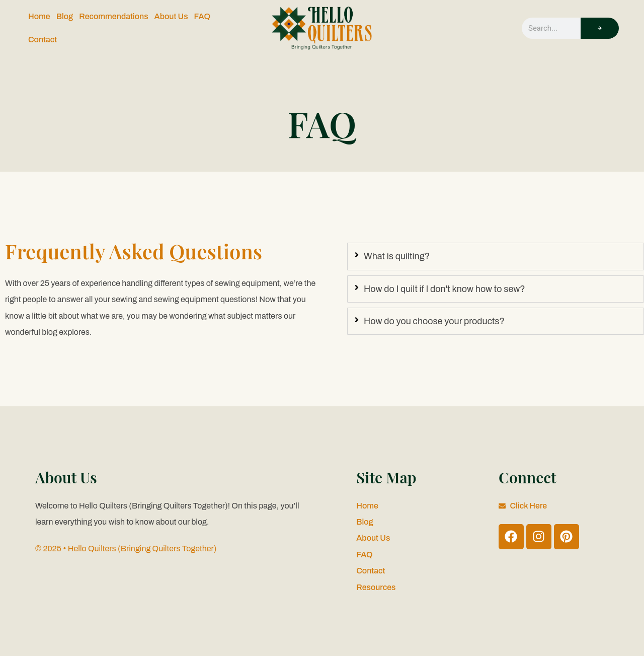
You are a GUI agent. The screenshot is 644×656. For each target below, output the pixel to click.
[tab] (496, 256)
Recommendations (113, 16)
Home (39, 16)
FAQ (202, 16)
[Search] (600, 28)
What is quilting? (397, 256)
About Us (171, 16)
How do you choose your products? (434, 321)
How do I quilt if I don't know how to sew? (445, 289)
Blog (65, 16)
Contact (43, 40)
